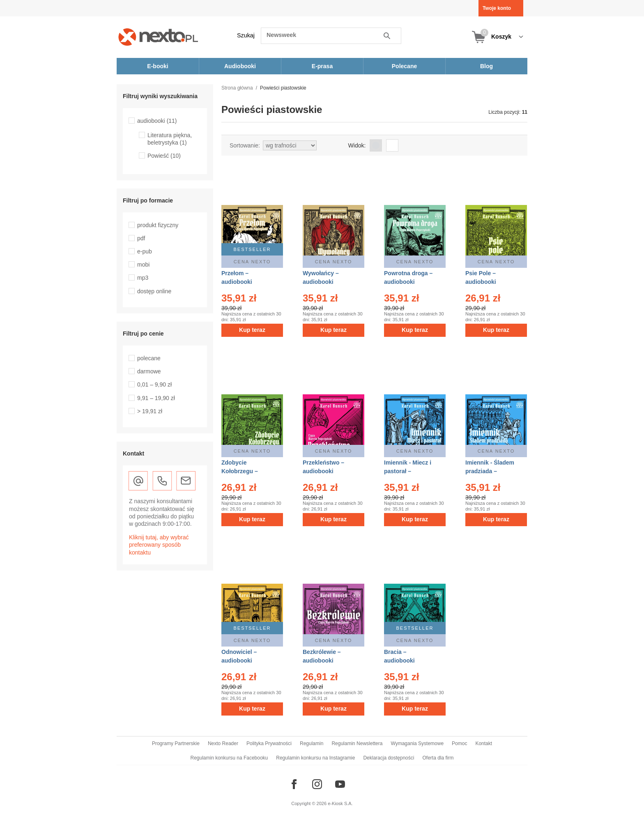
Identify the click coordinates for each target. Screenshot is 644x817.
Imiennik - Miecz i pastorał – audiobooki (408, 471)
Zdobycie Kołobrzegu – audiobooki (240, 471)
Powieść (164, 156)
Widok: (357, 145)
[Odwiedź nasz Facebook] (294, 784)
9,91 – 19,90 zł (156, 398)
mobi (143, 265)
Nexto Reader (223, 743)
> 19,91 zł (150, 411)
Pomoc (459, 743)
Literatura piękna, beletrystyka (170, 139)
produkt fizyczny (158, 225)
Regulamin (312, 743)
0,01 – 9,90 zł (154, 384)
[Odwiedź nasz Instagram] (317, 784)
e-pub (145, 251)
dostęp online (154, 291)
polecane (149, 358)
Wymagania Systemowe (417, 743)
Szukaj (246, 35)
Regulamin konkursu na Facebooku (229, 758)
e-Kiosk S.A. (340, 803)
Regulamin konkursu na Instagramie (315, 758)
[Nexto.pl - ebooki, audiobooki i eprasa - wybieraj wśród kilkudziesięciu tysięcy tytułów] (158, 37)
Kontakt (484, 743)
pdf (141, 238)
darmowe (149, 371)
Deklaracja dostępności (389, 758)
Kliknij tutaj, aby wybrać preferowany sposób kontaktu (159, 545)
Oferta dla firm (438, 758)
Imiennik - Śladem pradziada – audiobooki (490, 471)
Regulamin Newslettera (357, 743)
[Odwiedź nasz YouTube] (340, 784)
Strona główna (237, 88)
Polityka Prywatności (269, 743)
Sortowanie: (245, 145)
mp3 (143, 278)
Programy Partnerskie (176, 743)
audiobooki (157, 121)
